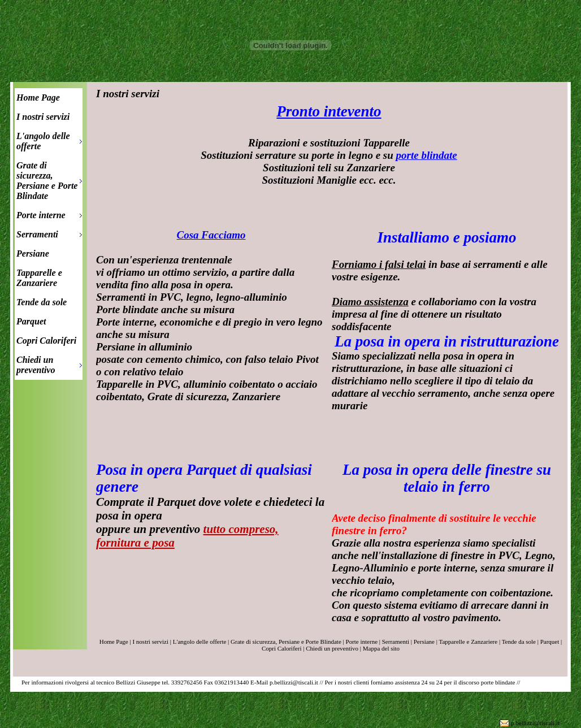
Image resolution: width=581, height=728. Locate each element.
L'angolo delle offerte (43, 141)
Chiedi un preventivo (36, 365)
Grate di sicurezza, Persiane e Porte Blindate (47, 181)
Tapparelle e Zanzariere (39, 278)
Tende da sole (42, 302)
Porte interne (41, 215)
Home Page (38, 97)
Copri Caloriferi (46, 341)
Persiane (33, 253)
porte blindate (427, 155)
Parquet (31, 321)
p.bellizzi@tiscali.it (535, 723)
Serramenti (37, 234)
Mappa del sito (381, 648)
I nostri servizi (43, 117)
